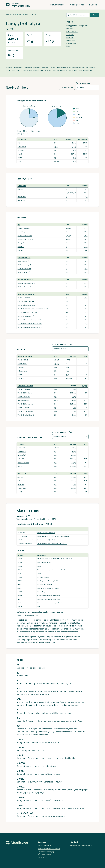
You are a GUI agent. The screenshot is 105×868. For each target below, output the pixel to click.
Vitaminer (70, 34)
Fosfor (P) (21, 466)
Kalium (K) (21, 459)
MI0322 (57, 364)
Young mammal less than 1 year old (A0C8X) (52, 544)
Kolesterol (21, 250)
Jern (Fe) (20, 477)
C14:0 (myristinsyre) (24, 265)
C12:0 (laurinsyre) (23, 261)
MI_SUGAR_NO (71, 193)
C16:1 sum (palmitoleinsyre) (26, 283)
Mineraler (70, 37)
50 (55, 150)
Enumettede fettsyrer (25, 236)
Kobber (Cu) (22, 488)
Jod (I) (20, 492)
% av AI (85, 356)
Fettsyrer (70, 29)
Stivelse (20, 189)
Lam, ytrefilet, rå (31, 14)
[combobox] (78, 15)
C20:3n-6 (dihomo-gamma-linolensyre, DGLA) (33, 309)
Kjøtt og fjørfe (11, 14)
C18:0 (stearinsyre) (24, 272)
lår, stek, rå (93, 67)
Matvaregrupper (58, 5)
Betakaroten (23, 371)
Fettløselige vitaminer (25, 356)
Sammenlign (67, 87)
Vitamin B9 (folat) (23, 408)
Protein (20, 154)
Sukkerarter (21, 193)
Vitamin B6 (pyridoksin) (25, 404)
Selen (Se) (21, 484)
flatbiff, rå (43, 70)
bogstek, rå (10, 67)
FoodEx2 (20, 620)
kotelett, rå (63, 70)
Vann (19, 161)
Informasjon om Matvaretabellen (49, 849)
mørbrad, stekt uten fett (31, 70)
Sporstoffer (71, 40)
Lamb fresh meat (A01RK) (40, 524)
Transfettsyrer (22, 232)
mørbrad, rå (28, 67)
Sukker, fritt (21, 200)
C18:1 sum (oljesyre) (24, 287)
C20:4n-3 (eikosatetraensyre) (27, 312)
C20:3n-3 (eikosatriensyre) (26, 305)
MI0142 (56, 161)
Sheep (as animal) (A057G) (46, 533)
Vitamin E (21, 378)
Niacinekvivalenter (23, 400)
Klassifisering (71, 43)
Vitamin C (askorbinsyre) (26, 415)
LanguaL (20, 637)
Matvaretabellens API (45, 845)
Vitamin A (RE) (22, 364)
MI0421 (56, 400)
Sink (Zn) (20, 481)
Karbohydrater (72, 31)
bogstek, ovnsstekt (49, 67)
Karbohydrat (22, 147)
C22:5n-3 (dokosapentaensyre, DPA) (30, 323)
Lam (21, 14)
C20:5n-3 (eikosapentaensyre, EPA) (29, 320)
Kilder (69, 46)
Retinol (21, 367)
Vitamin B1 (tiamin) (24, 389)
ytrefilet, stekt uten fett (14, 70)
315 (55, 408)
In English (93, 5)
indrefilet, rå (72, 70)
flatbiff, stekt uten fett (64, 67)
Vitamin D (21, 375)
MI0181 (56, 147)
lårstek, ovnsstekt (53, 70)
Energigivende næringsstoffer (78, 26)
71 (55, 375)
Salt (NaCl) (21, 448)
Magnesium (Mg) (23, 463)
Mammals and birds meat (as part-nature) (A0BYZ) (54, 536)
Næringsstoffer (77, 5)
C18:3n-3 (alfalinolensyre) (26, 301)
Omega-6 (21, 247)
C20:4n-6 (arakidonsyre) (26, 316)
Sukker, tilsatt (22, 197)
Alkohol (20, 158)
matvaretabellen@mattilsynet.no (81, 845)
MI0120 (56, 448)
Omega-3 (21, 243)
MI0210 (68, 236)
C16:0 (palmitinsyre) (24, 269)
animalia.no (44, 735)
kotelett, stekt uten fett (84, 70)
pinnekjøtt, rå (37, 67)
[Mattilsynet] (17, 843)
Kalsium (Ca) (22, 451)
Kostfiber (21, 150)
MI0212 (68, 239)
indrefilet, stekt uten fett (80, 67)
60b (67, 305)
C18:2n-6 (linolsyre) (24, 298)
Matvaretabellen (21, 6)
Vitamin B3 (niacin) (24, 397)
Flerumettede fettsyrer (25, 239)
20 (55, 415)
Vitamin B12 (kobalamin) (25, 411)
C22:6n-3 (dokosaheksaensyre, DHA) (30, 327)
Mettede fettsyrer (24, 228)
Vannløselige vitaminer (25, 386)
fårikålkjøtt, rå (19, 67)
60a (55, 371)
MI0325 (57, 360)
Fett (19, 143)
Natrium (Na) (22, 455)
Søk (94, 15)
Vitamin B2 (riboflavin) (25, 393)
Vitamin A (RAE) (23, 360)
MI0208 (68, 228)
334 (55, 143)
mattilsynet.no (43, 857)
